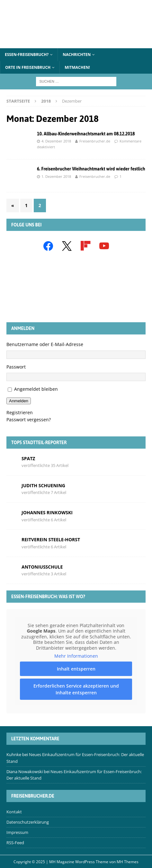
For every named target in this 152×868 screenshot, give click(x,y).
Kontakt (14, 812)
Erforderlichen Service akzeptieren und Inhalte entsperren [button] (76, 689)
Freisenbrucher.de (95, 141)
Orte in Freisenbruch (28, 67)
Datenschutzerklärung (28, 822)
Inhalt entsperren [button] (76, 669)
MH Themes (128, 862)
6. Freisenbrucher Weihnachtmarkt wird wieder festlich (91, 169)
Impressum (17, 832)
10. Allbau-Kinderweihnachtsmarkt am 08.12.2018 (86, 134)
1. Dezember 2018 (56, 176)
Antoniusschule (42, 567)
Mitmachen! (77, 67)
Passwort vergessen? (29, 420)
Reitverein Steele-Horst (51, 539)
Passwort (16, 367)
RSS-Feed (15, 843)
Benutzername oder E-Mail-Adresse (45, 344)
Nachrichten (77, 55)
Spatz (28, 458)
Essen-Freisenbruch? (27, 55)
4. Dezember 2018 (56, 141)
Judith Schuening (43, 485)
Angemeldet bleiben (36, 389)
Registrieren (20, 412)
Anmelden (19, 401)
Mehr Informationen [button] (76, 656)
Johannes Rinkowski (47, 512)
